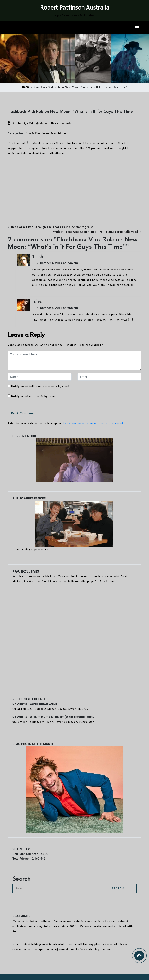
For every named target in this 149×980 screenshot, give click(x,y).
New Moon (59, 133)
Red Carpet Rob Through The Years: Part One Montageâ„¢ (52, 227)
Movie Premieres (37, 133)
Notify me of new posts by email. (34, 396)
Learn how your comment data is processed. (93, 423)
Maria (42, 123)
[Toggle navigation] (137, 28)
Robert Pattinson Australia (75, 8)
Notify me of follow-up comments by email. (41, 386)
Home (26, 87)
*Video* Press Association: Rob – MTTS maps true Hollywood (95, 232)
